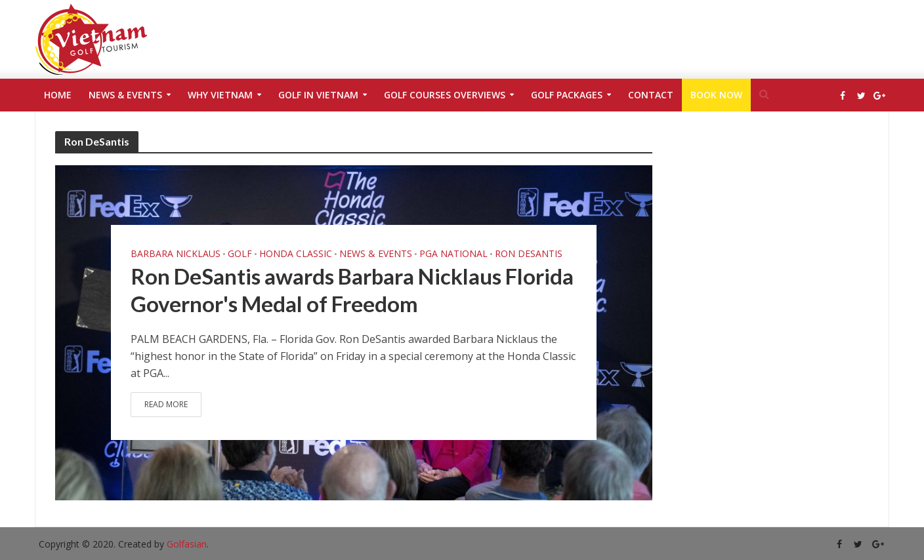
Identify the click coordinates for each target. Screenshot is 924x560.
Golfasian (187, 544)
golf (240, 254)
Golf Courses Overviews (445, 95)
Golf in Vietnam (318, 95)
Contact (651, 95)
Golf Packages (567, 95)
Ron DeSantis (529, 254)
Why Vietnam (220, 95)
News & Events (125, 95)
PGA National (453, 254)
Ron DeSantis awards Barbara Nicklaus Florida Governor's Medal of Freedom (352, 290)
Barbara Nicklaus (176, 254)
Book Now (716, 95)
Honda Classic (296, 254)
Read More (166, 404)
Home (58, 95)
